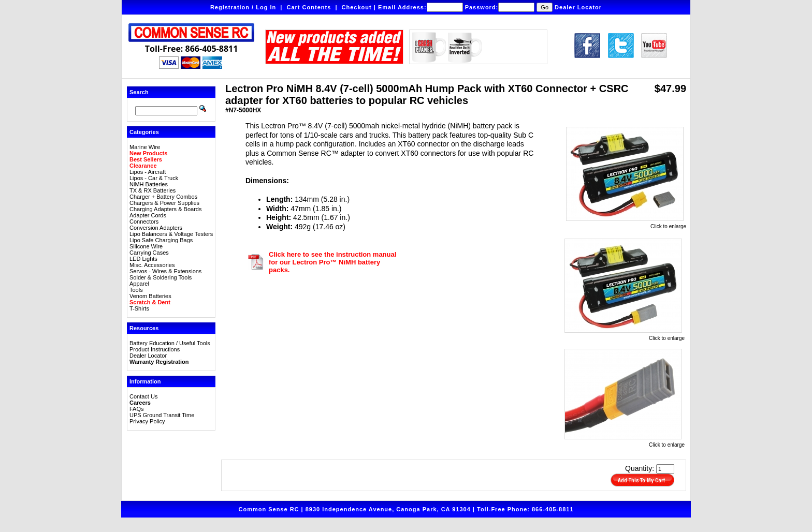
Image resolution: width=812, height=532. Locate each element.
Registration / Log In (243, 7)
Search (139, 92)
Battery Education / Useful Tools (170, 343)
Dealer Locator (578, 7)
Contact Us (143, 396)
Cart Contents (309, 7)
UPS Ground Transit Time (162, 415)
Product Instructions (155, 349)
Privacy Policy (147, 421)
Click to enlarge (626, 224)
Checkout (357, 7)
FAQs (137, 409)
